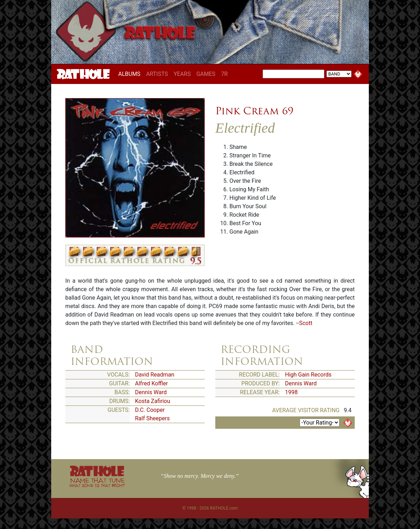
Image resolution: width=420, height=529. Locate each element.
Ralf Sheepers (152, 418)
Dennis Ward (151, 392)
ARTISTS (157, 74)
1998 (292, 392)
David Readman (155, 375)
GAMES (206, 74)
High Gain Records (308, 375)
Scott (305, 323)
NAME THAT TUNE (97, 482)
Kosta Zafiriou (153, 401)
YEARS (182, 74)
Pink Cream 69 (254, 111)
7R (224, 74)
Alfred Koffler (152, 383)
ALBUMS (131, 74)
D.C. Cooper (150, 410)
